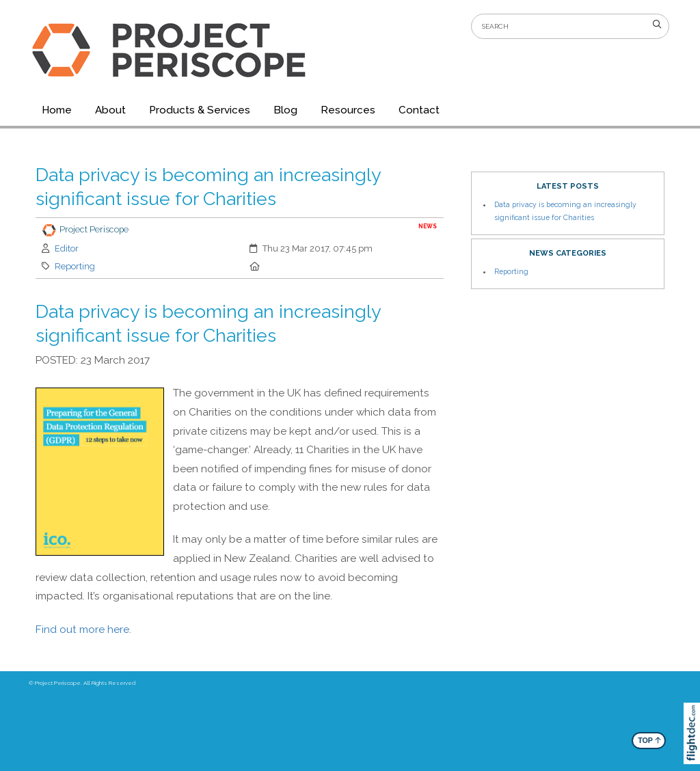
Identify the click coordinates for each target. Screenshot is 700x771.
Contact (419, 110)
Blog (285, 110)
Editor (67, 248)
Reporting (75, 266)
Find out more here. (83, 630)
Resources (348, 110)
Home (57, 110)
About (110, 110)
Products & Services (200, 110)
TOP (649, 740)
